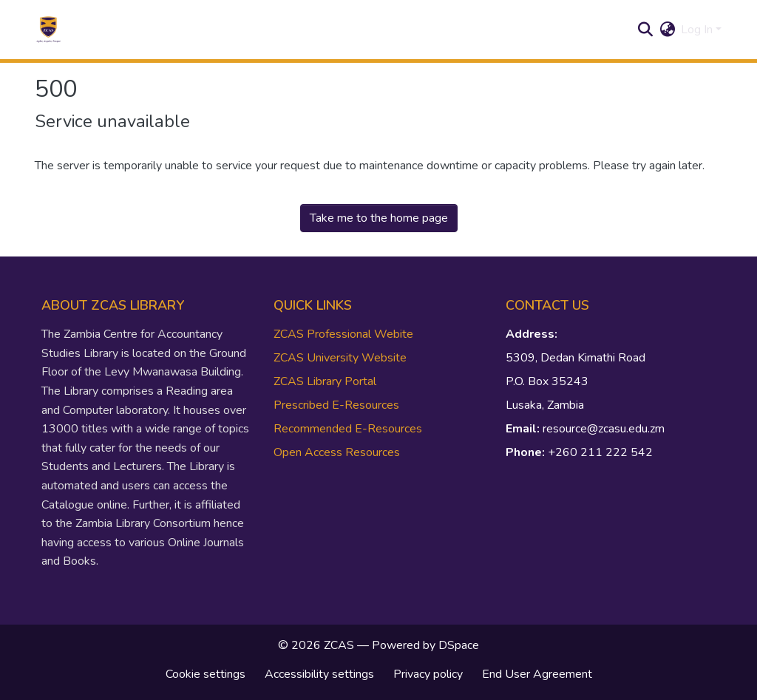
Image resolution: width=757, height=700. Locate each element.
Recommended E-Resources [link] (348, 429)
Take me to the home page (379, 218)
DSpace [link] (459, 645)
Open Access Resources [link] (337, 452)
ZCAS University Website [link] (340, 358)
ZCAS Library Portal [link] (325, 381)
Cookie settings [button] (206, 674)
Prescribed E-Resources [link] (336, 405)
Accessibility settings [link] (319, 674)
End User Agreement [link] (537, 674)
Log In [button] (698, 30)
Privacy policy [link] (428, 674)
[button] (48, 30)
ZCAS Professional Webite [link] (343, 334)
